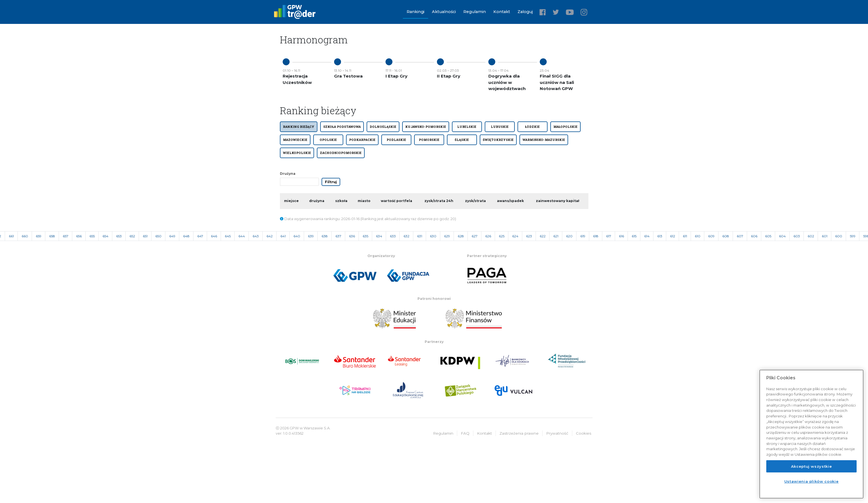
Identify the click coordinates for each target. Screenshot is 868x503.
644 (242, 236)
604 (782, 236)
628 (461, 236)
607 (740, 236)
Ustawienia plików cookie (812, 481)
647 (200, 236)
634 (379, 236)
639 (311, 236)
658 (52, 236)
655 (92, 236)
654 (105, 236)
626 (488, 236)
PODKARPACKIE (362, 140)
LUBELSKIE (467, 127)
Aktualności (444, 12)
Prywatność (557, 433)
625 (502, 236)
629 (447, 236)
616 (621, 236)
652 (132, 236)
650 (158, 236)
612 (673, 236)
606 (754, 236)
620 (569, 236)
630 (433, 236)
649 (172, 236)
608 (726, 236)
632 (406, 236)
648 (186, 236)
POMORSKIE (429, 140)
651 (145, 236)
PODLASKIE (396, 140)
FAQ (465, 433)
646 (214, 236)
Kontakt (502, 12)
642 (270, 236)
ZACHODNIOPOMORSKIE (341, 153)
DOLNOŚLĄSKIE (383, 127)
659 (39, 236)
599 (853, 236)
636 (352, 236)
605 (768, 236)
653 (119, 236)
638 (325, 236)
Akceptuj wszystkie (812, 466)
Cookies (584, 433)
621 (556, 236)
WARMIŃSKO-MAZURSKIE (544, 140)
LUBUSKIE (500, 127)
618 (596, 236)
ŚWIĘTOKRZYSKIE (498, 140)
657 (66, 236)
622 (543, 236)
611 (685, 236)
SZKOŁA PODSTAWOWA (342, 127)
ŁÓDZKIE (532, 127)
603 (797, 236)
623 (529, 236)
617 (609, 236)
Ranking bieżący (299, 127)
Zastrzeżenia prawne (519, 433)
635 (365, 236)
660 (25, 236)
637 (338, 236)
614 (647, 236)
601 (825, 236)
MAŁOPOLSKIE (565, 127)
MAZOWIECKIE (295, 140)
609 (711, 236)
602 (811, 236)
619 (583, 236)
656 (79, 236)
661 (11, 236)
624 (515, 236)
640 (297, 236)
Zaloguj (525, 12)
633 (393, 236)
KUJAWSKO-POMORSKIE (426, 127)
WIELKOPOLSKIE (297, 153)
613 (660, 236)
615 (634, 236)
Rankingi (416, 12)
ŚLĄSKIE (462, 140)
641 (283, 236)
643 (256, 236)
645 (228, 236)
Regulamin (475, 12)
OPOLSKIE (328, 140)
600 (839, 236)
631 (420, 236)
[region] (811, 434)
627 (475, 236)
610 (698, 236)
